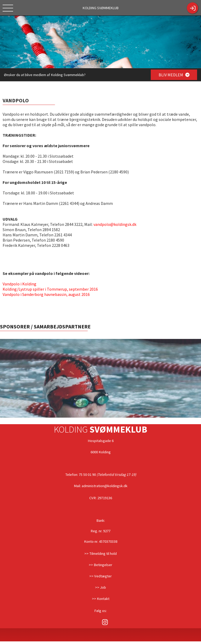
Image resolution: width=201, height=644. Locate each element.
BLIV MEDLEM (174, 75)
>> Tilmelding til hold (100, 553)
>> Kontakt (101, 599)
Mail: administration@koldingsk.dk (101, 486)
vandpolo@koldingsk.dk (115, 224)
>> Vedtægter (100, 576)
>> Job (100, 587)
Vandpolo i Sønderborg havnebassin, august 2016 (46, 294)
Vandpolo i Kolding (19, 284)
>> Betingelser (100, 565)
